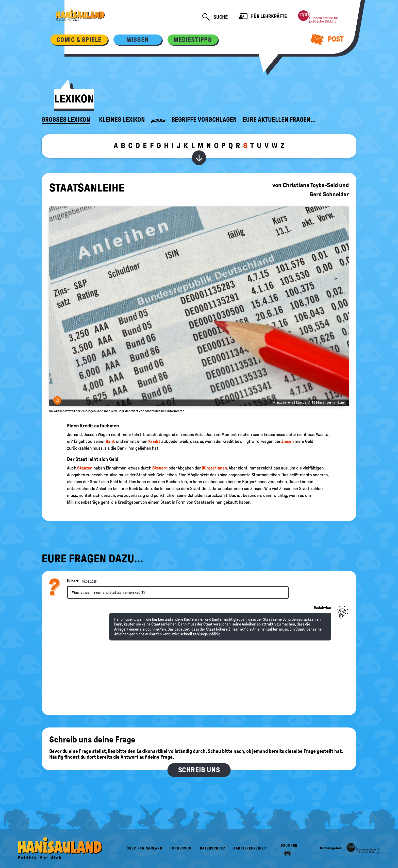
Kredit (154, 441)
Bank (110, 441)
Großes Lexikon (66, 120)
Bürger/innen (214, 468)
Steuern (160, 468)
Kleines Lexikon (122, 120)
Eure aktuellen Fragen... (279, 120)
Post (327, 39)
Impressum (181, 848)
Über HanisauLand (144, 848)
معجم (158, 120)
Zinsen (287, 441)
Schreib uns (199, 770)
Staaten (85, 468)
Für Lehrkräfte (263, 17)
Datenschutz (213, 848)
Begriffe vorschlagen (204, 120)
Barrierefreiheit (250, 848)
